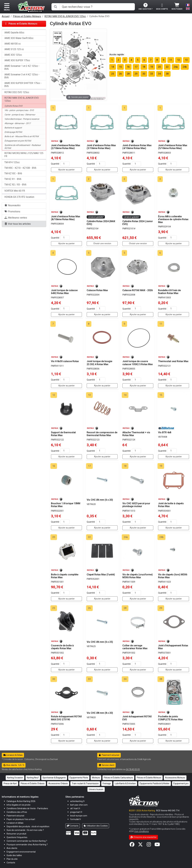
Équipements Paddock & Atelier (155, 783)
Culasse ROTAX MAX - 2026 (138, 290)
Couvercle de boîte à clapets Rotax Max (62, 647)
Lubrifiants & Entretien (125, 783)
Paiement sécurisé (109, 755)
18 (144, 67)
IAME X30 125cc (13, 55)
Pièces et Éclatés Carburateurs (118, 778)
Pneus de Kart (10, 783)
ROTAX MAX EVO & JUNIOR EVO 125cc (65, 16)
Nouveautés (12, 205)
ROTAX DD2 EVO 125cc (17, 92)
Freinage (107, 783)
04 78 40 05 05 (133, 769)
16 (128, 67)
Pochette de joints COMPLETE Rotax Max (170, 718)
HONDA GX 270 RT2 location (19, 197)
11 (171, 60)
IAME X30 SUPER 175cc (17, 60)
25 (113, 74)
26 (120, 74)
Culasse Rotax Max (97, 290)
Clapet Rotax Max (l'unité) (101, 575)
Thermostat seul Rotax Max (173, 361)
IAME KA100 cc (13, 44)
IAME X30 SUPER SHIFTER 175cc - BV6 (23, 85)
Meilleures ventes (16, 218)
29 (136, 74)
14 (113, 67)
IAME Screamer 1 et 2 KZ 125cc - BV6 (22, 67)
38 (167, 74)
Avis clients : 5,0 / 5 (14, 765)
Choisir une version (102, 243)
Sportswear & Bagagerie (54, 778)
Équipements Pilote (79, 778)
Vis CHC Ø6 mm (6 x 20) (100, 500)
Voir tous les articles (18, 224)
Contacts (73, 826)
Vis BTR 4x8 (165, 432)
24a (176, 67)
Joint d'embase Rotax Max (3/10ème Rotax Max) (101, 147)
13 (186, 60)
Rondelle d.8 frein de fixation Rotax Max (169, 292)
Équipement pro (181, 783)
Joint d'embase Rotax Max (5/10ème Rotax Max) (173, 147)
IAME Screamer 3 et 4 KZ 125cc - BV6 (22, 76)
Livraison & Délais (13, 755)
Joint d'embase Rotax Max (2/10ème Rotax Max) (66, 147)
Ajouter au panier (67, 170)
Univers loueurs (96, 789)
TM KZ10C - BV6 (13, 173)
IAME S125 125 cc (14, 49)
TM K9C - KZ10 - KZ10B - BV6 (20, 168)
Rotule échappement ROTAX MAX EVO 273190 (66, 718)
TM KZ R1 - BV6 (13, 179)
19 (152, 67)
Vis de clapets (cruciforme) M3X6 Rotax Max (138, 576)
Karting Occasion (15, 778)
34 (159, 74)
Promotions (12, 212)
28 (128, 74)
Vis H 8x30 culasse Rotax (65, 361)
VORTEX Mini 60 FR (15, 191)
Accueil (6, 16)
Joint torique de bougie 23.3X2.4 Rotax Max (99, 363)
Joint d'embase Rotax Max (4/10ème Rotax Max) (137, 147)
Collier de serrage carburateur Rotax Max (135, 647)
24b (185, 67)
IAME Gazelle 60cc (14, 33)
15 (120, 67)
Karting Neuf (33, 778)
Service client (106, 765)
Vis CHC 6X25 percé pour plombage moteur (136, 505)
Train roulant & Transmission (85, 783)
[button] (14, 855)
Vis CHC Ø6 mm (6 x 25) (100, 642)
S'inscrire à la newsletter (143, 837)
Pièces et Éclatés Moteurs (27, 16)
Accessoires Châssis (58, 783)
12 (178, 60)
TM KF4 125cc (12, 162)
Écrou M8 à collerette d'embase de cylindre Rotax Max (173, 219)
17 (136, 67)
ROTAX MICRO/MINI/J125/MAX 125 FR (24, 155)
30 (144, 74)
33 (152, 74)
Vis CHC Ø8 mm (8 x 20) (100, 713)
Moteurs (96, 778)
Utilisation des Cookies (96, 826)
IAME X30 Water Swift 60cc (19, 38)
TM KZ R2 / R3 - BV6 (15, 185)
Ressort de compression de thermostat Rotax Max (102, 434)
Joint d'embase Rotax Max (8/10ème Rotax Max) (66, 218)
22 (167, 67)
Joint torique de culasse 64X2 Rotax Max (64, 292)
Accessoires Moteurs (175, 778)
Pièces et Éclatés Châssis (33, 783)
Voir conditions (142, 831)
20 (159, 67)
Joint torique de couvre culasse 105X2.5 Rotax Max (138, 363)
